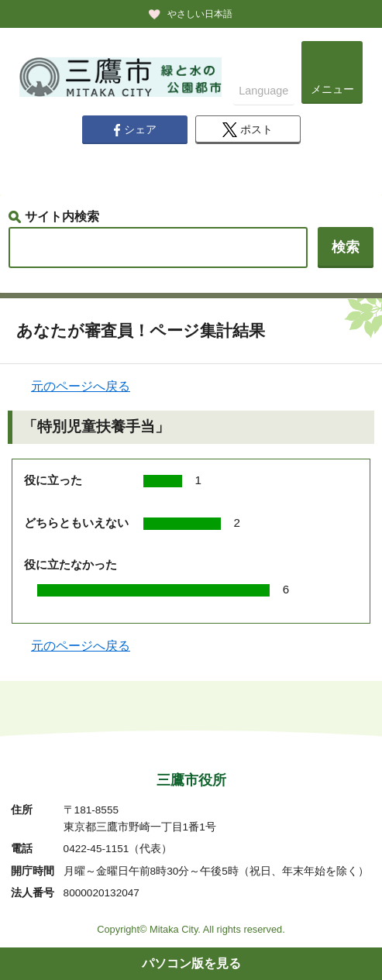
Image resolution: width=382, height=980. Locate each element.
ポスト (248, 130)
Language (263, 91)
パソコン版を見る (191, 963)
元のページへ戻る (81, 386)
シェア (135, 130)
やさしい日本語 (200, 14)
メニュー (332, 89)
